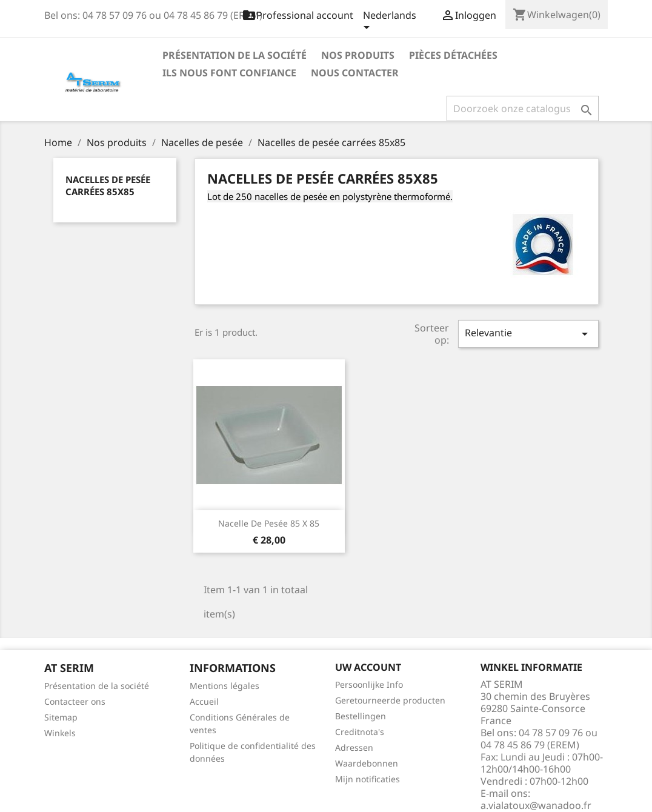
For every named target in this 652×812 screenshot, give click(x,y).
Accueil (204, 701)
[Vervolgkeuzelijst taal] (390, 22)
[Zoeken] (523, 108)
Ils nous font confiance (229, 73)
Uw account (368, 667)
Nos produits (358, 55)
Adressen (354, 747)
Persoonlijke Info (369, 684)
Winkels (60, 733)
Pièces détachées (453, 55)
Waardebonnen (367, 763)
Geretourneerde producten (390, 700)
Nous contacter (355, 73)
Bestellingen (361, 716)
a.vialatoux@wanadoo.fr (536, 805)
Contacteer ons (75, 701)
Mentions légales (225, 686)
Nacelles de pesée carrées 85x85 (108, 185)
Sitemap (61, 717)
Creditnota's (360, 732)
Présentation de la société (235, 55)
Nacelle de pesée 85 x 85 (269, 523)
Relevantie (528, 334)
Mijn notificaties (368, 779)
